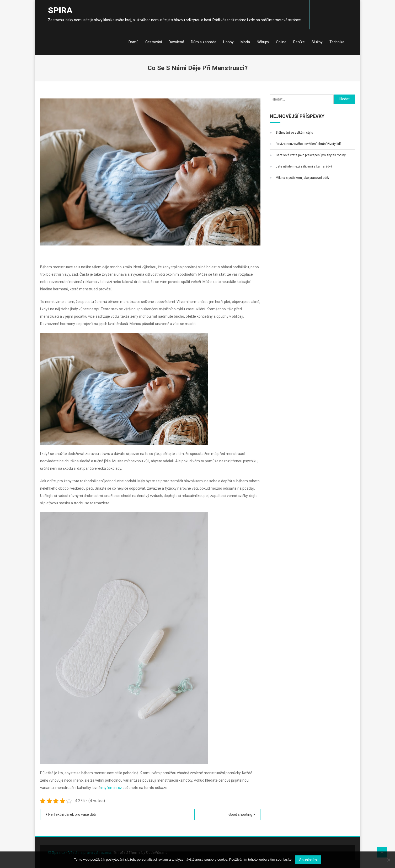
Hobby (228, 42)
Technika (337, 42)
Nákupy (263, 42)
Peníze (299, 42)
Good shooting (240, 814)
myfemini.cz (112, 788)
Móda (245, 42)
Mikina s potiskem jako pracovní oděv (303, 178)
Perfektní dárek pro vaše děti (72, 814)
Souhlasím (308, 860)
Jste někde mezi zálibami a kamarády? (304, 166)
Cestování (154, 42)
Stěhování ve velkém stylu (294, 133)
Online (281, 42)
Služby (317, 42)
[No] (388, 860)
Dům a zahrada (204, 42)
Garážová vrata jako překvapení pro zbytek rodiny (311, 155)
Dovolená (176, 42)
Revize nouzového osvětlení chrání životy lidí (308, 144)
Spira (60, 10)
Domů (134, 42)
